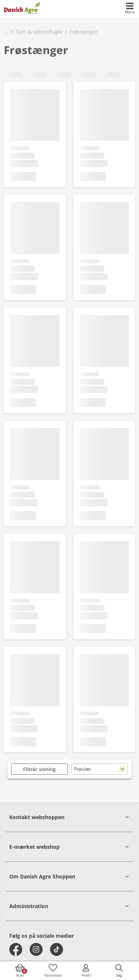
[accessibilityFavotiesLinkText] (53, 971)
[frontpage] (22, 9)
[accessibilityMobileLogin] (86, 971)
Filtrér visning (39, 769)
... (6, 32)
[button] (69, 817)
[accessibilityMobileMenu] (130, 9)
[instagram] (36, 949)
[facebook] (16, 949)
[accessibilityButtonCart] (20, 971)
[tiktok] (57, 949)
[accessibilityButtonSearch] (119, 971)
